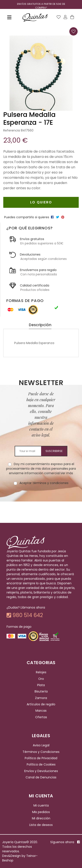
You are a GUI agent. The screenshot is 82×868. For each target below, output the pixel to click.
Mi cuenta (41, 806)
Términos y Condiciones (41, 752)
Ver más (67, 473)
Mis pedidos (41, 812)
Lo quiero (41, 202)
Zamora (41, 698)
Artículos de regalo (41, 704)
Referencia (12, 130)
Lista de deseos (41, 825)
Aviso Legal (41, 745)
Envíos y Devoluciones (41, 771)
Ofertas (41, 717)
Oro (41, 679)
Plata (41, 685)
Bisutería (41, 692)
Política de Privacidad (41, 758)
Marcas (41, 711)
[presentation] (41, 499)
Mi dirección (41, 818)
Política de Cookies (41, 765)
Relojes (41, 672)
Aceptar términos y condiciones (44, 483)
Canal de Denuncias (41, 777)
